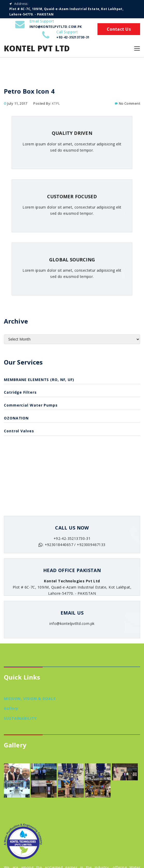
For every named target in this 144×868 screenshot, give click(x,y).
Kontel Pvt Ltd (37, 48)
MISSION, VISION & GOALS (30, 698)
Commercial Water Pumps (31, 405)
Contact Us (119, 29)
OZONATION (16, 418)
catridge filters (20, 392)
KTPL (56, 103)
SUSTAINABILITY (20, 718)
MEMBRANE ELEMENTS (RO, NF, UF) (39, 380)
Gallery (11, 708)
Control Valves (19, 431)
